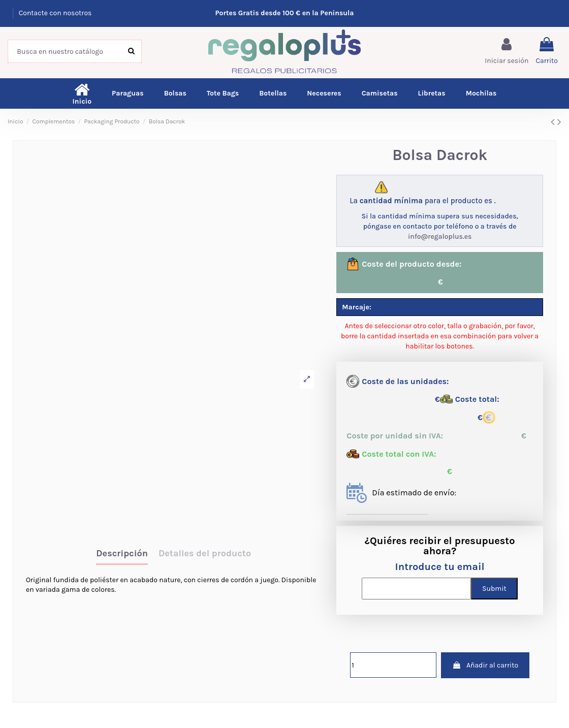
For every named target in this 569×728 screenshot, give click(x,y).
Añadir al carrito (485, 665)
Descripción (122, 554)
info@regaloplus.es (440, 236)
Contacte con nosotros (55, 13)
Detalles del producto (205, 554)
